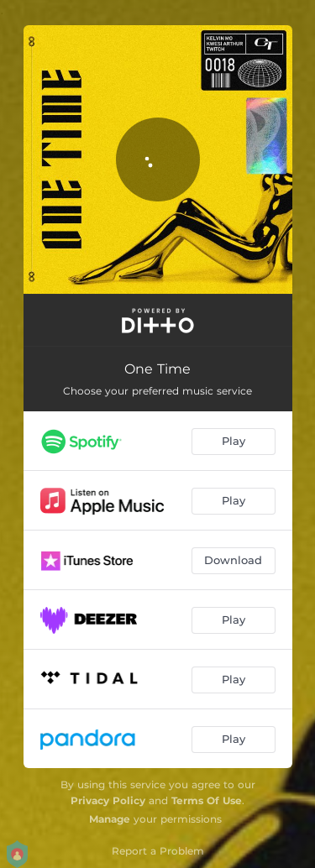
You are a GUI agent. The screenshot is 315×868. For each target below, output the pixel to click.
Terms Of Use (207, 800)
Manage (110, 819)
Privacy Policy (108, 800)
